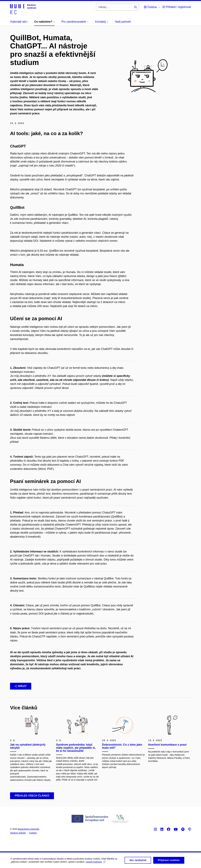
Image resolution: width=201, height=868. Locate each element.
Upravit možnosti (96, 864)
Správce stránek (18, 833)
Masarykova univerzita (28, 829)
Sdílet (21, 686)
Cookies (33, 833)
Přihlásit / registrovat (177, 7)
